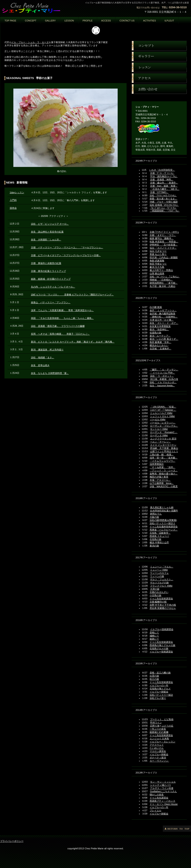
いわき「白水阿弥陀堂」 (162, 170)
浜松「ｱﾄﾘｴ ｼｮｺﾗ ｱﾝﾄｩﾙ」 (163, 195)
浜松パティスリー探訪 (161, 695)
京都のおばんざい (159, 592)
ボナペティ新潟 (158, 758)
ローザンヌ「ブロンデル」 (164, 426)
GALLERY (50, 21)
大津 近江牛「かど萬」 (162, 320)
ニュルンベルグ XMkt (161, 413)
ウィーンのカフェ (159, 573)
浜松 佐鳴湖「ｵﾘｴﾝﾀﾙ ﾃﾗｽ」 (164, 205)
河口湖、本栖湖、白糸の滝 (164, 379)
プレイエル (155, 810)
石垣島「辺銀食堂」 (160, 533)
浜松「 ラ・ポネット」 (162, 376)
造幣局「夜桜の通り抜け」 (164, 474)
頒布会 (13, 208)
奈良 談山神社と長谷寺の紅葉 (47, 232)
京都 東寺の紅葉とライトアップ (48, 271)
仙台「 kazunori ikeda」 (162, 385)
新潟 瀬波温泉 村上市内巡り (47, 350)
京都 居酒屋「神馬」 (162, 179)
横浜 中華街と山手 (159, 542)
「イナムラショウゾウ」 (162, 461)
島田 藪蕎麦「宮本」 (160, 342)
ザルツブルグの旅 (159, 583)
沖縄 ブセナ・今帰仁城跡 (164, 202)
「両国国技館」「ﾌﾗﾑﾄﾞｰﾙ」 (165, 211)
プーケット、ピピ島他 (162, 719)
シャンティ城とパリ (161, 785)
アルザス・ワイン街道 (162, 788)
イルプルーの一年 (159, 685)
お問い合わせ (159, 89)
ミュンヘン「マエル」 (162, 567)
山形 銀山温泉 (157, 273)
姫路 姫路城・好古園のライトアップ (51, 279)
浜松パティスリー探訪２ (162, 523)
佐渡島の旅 (155, 333)
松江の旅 (154, 679)
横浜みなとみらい (159, 345)
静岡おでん (156, 514)
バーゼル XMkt (158, 419)
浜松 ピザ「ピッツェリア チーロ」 (50, 224)
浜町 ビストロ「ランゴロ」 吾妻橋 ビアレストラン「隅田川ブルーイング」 (72, 295)
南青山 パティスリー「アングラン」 (51, 302)
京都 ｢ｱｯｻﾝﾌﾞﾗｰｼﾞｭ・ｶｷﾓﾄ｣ (164, 232)
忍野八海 (155, 726)
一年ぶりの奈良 (158, 729)
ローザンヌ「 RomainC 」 (164, 432)
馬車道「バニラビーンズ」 (164, 530)
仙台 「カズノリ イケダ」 (163, 248)
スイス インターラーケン (163, 445)
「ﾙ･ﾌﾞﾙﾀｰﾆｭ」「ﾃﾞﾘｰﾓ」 (163, 208)
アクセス (159, 78)
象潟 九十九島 (157, 267)
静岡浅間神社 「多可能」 (164, 283)
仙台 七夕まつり (158, 251)
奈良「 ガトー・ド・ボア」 (164, 323)
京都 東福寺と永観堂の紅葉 (46, 263)
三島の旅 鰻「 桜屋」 (162, 454)
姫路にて (154, 639)
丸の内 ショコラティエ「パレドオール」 (53, 287)
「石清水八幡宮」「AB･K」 (165, 189)
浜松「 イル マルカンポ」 (163, 382)
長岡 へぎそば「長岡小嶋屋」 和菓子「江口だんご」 (60, 334)
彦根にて (154, 632)
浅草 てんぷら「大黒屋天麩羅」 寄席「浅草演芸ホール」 (62, 310)
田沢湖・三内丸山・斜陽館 (164, 257)
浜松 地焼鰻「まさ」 (43, 357)
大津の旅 (155, 589)
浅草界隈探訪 (157, 464)
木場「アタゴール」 (160, 480)
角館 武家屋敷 (157, 261)
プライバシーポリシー (12, 841)
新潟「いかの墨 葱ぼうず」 (164, 339)
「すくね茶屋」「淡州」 (162, 467)
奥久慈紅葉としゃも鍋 (162, 507)
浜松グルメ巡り (158, 698)
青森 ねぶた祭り (158, 254)
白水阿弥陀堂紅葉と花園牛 (164, 511)
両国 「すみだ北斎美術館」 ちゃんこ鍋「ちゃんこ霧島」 (62, 318)
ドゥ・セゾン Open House (164, 804)
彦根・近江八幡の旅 (160, 673)
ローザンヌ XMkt (159, 435)
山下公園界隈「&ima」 (162, 483)
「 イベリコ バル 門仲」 (162, 373)
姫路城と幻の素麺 (159, 732)
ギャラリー (159, 56)
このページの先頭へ (177, 829)
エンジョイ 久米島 (159, 738)
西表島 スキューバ (159, 536)
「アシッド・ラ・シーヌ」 (164, 470)
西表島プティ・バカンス (162, 801)
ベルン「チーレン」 (161, 442)
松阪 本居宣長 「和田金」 (164, 241)
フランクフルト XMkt (161, 586)
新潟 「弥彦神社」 (159, 329)
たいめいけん (157, 748)
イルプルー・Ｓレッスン (162, 742)
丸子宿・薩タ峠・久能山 (162, 286)
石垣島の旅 (155, 539)
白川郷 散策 (156, 307)
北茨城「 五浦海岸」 (160, 349)
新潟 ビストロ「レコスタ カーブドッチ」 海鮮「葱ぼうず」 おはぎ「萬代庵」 (73, 342)
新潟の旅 (154, 546)
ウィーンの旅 (157, 576)
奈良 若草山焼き (40, 365)
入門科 (13, 200)
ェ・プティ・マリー (43, 8)
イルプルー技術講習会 (162, 629)
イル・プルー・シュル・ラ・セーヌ (30, 42)
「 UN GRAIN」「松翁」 (163, 407)
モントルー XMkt (159, 429)
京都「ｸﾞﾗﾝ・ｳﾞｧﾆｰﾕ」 (162, 173)
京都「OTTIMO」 (159, 192)
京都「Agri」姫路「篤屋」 (164, 186)
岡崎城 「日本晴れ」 (161, 280)
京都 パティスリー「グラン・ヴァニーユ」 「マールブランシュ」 (67, 247)
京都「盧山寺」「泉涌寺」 (164, 183)
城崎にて (154, 636)
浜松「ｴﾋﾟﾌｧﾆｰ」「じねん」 (165, 277)
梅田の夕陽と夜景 (159, 477)
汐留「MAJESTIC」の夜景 (164, 486)
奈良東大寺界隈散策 (160, 326)
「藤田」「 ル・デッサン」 (164, 370)
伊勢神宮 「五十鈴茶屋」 (164, 245)
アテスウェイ (157, 745)
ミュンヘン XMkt (159, 570)
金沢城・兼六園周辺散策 (162, 313)
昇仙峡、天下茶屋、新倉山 (164, 448)
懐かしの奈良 (157, 795)
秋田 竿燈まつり (158, 264)
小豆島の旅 (155, 595)
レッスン (159, 67)
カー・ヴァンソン (159, 761)
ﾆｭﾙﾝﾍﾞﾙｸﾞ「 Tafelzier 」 (163, 410)
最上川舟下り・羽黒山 (161, 270)
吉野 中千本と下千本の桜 (163, 605)
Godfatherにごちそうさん (164, 791)
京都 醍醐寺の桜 (158, 602)
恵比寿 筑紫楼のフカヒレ (163, 608)
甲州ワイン (156, 723)
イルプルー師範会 (159, 692)
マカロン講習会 (158, 751)
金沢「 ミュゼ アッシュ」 (163, 310)
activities (149, 21)
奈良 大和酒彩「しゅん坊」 (46, 240)
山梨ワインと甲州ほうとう (164, 451)
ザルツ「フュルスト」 (162, 579)
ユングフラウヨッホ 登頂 (163, 439)
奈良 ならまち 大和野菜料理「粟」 (50, 373)
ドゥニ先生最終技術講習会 (164, 526)
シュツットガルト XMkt (162, 416)
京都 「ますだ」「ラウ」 (163, 235)
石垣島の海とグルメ (160, 689)
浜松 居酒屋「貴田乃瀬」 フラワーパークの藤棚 (58, 326)
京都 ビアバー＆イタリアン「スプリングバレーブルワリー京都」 (66, 255)
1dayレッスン (17, 192)
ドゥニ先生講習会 (159, 798)
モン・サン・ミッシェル (163, 782)
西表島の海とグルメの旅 (162, 645)
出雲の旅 (154, 676)
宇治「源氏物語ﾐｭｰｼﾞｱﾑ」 (164, 176)
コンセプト (159, 46)
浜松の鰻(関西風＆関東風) (163, 520)
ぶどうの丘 (168, 726)
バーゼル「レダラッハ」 (163, 423)
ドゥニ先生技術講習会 (161, 598)
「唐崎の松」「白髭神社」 (164, 317)
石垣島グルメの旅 (159, 648)
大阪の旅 (154, 517)
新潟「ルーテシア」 (160, 336)
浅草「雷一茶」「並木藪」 (164, 458)
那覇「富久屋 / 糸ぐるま (162, 199)
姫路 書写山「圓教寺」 (162, 238)
